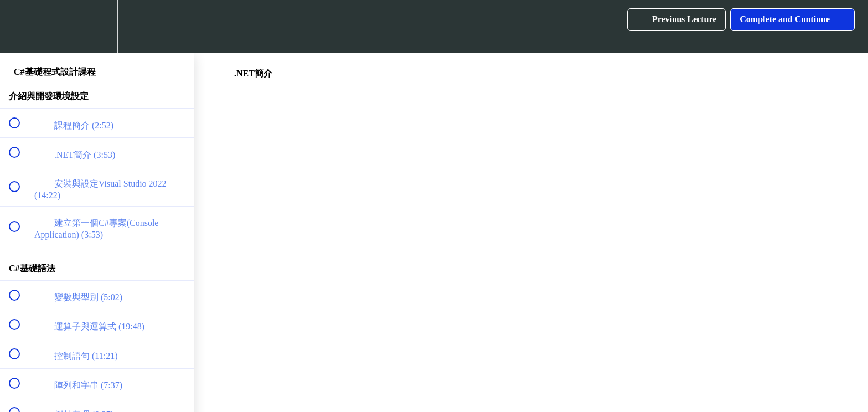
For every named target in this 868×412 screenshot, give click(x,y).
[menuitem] (97, 26)
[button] (20, 26)
